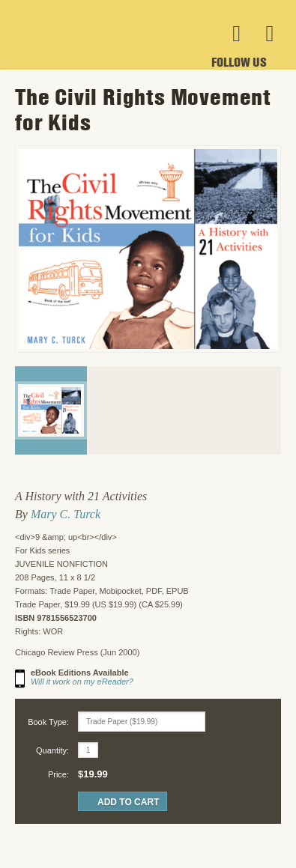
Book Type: (48, 722)
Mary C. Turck (66, 514)
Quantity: (52, 750)
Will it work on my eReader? (82, 682)
